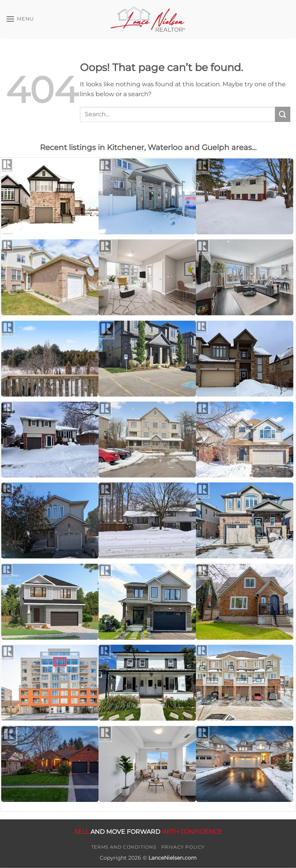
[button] (20, 19)
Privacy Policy (183, 847)
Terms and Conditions (124, 847)
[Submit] (283, 114)
